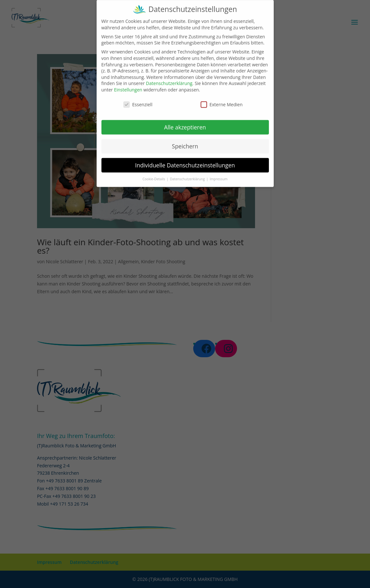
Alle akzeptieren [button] (185, 123)
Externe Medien (222, 100)
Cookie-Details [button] (154, 174)
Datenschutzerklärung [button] (188, 174)
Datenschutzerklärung (169, 79)
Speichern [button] (185, 141)
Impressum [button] (218, 174)
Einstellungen (128, 85)
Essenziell (138, 100)
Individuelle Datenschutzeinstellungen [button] (185, 160)
